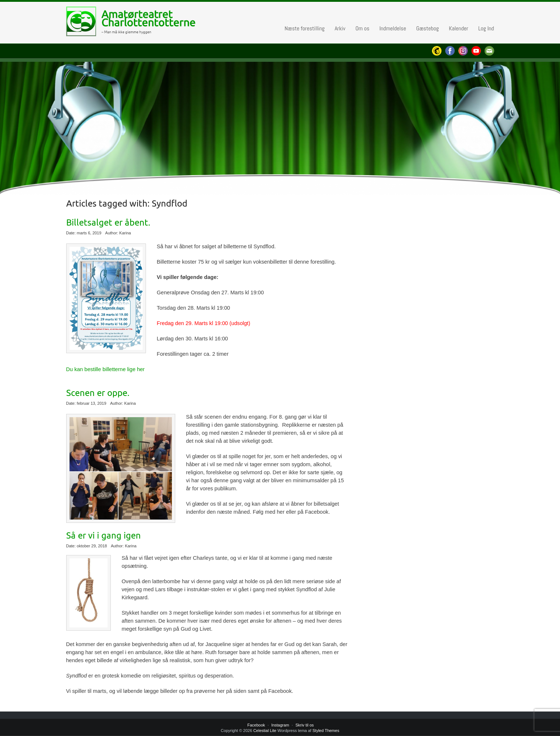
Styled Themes (326, 731)
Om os (362, 28)
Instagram (280, 725)
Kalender (458, 28)
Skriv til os (305, 725)
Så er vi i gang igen (104, 536)
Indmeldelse (393, 28)
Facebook (256, 725)
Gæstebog (428, 28)
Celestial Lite (265, 731)
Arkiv (340, 28)
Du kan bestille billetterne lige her (106, 369)
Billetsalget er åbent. (108, 223)
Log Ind (486, 28)
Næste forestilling (305, 28)
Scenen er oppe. (98, 393)
